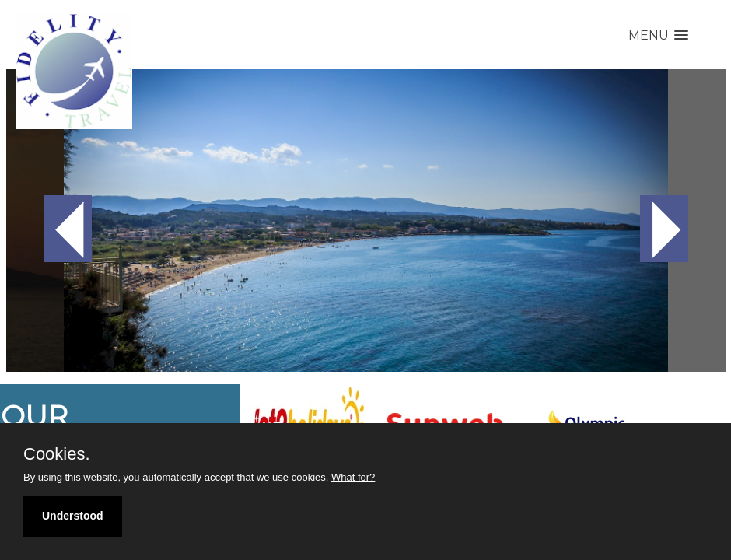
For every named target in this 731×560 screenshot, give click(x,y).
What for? (353, 477)
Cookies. (57, 454)
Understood (73, 516)
